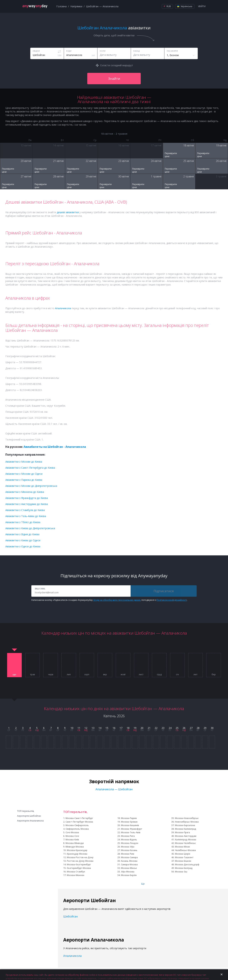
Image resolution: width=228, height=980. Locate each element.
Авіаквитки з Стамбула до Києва (25, 510)
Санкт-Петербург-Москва (79, 822)
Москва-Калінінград (186, 829)
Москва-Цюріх (183, 854)
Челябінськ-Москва (185, 850)
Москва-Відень (129, 840)
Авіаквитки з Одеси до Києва (23, 546)
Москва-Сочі (72, 836)
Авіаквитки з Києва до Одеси (23, 540)
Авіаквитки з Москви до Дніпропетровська (31, 486)
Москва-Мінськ (129, 868)
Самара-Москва (129, 864)
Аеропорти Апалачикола (30, 821)
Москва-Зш (181, 872)
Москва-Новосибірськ (187, 818)
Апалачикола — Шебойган (114, 789)
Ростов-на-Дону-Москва (80, 861)
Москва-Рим (128, 854)
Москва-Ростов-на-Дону (80, 857)
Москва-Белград (184, 868)
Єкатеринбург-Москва (79, 868)
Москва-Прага (182, 832)
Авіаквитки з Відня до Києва (22, 534)
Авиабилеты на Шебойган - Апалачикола (55, 447)
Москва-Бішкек (183, 861)
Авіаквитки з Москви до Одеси (24, 474)
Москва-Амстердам (186, 836)
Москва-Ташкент (184, 857)
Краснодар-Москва (77, 854)
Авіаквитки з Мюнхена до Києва (25, 492)
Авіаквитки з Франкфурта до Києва (27, 498)
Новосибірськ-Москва (187, 822)
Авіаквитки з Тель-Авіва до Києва (26, 516)
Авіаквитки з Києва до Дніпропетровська (30, 528)
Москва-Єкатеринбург (79, 864)
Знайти (114, 79)
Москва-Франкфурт (132, 829)
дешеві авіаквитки (68, 212)
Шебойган (70, 916)
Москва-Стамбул (76, 872)
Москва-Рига (128, 836)
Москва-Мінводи (75, 843)
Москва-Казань (129, 850)
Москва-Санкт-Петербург (79, 818)
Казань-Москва (129, 861)
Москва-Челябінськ (185, 843)
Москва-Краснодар (77, 850)
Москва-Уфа (128, 847)
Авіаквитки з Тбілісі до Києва (23, 522)
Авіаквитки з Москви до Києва (24, 462)
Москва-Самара (129, 857)
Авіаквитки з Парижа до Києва (24, 480)
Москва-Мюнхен (76, 875)
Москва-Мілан (182, 847)
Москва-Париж (129, 818)
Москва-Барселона (185, 825)
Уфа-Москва (128, 872)
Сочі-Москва (72, 832)
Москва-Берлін (129, 875)
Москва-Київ (72, 840)
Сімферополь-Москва (77, 829)
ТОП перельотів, (26, 811)
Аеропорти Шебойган (29, 816)
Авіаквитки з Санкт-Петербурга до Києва (30, 468)
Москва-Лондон (130, 843)
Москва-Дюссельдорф (187, 864)
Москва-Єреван (129, 822)
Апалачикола (63, 308)
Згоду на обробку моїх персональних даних (117, 600)
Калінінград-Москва (186, 840)
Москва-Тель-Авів (131, 832)
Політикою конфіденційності (172, 600)
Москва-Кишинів (130, 825)
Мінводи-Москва (75, 847)
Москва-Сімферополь (77, 825)
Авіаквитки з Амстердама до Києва (27, 504)
